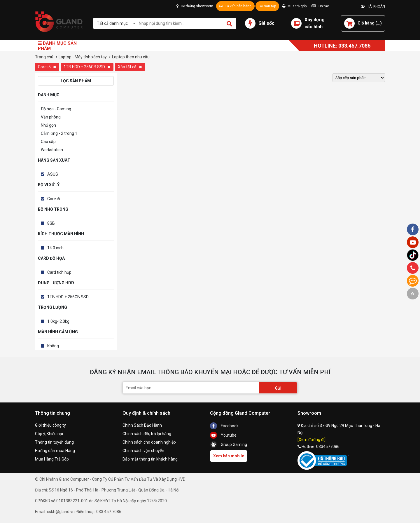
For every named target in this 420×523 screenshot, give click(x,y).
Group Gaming (229, 444)
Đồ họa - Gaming (56, 109)
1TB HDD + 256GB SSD (87, 67)
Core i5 (47, 67)
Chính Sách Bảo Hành (142, 425)
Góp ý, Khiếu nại (49, 434)
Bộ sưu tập (267, 6)
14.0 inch (55, 248)
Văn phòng (51, 117)
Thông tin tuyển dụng (54, 442)
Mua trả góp (294, 6)
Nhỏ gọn (48, 125)
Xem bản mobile (229, 456)
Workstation (52, 150)
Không (53, 346)
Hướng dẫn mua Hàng (55, 451)
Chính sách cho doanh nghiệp (149, 442)
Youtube (223, 435)
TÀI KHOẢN (373, 6)
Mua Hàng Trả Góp (52, 459)
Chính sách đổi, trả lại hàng (147, 434)
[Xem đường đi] (311, 440)
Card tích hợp (59, 272)
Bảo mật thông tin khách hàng (150, 459)
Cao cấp (48, 142)
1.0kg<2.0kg (58, 321)
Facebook (224, 426)
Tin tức (320, 6)
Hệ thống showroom (195, 6)
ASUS (53, 174)
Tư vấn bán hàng (235, 6)
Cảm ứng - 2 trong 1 (59, 133)
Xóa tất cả (130, 67)
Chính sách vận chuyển (143, 451)
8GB (51, 223)
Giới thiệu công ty (50, 425)
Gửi (278, 388)
